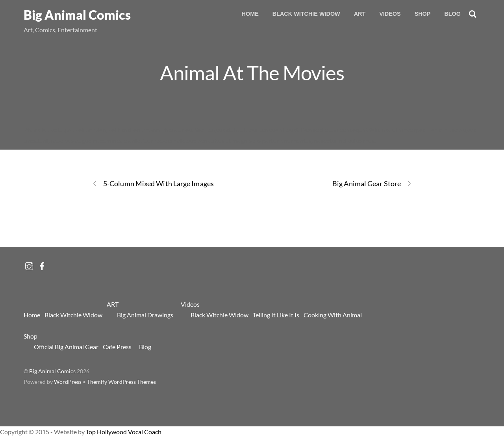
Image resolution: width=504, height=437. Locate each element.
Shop (423, 14)
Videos (390, 14)
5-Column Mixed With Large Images (153, 184)
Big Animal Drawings (145, 315)
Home (250, 14)
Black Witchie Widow (306, 14)
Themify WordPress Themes (121, 382)
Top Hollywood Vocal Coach (124, 432)
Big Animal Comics (52, 371)
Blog (452, 14)
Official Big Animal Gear (66, 347)
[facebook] (42, 264)
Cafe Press (117, 347)
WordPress (68, 382)
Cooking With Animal (333, 315)
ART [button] (360, 14)
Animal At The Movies (252, 72)
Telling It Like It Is (276, 315)
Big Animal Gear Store (372, 184)
